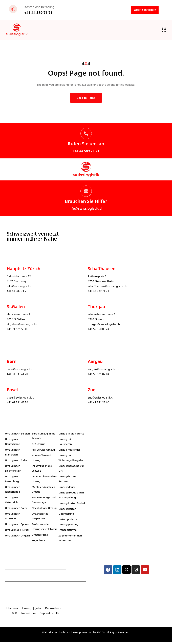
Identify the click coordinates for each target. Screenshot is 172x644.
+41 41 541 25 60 (98, 404)
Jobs (38, 610)
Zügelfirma (38, 542)
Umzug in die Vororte (71, 435)
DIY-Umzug (39, 446)
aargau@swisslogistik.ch (103, 371)
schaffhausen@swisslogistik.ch (107, 288)
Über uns (12, 610)
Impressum (29, 615)
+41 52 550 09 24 (98, 331)
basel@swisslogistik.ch (21, 399)
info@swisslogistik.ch (86, 210)
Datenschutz (53, 610)
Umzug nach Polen (16, 510)
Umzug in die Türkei (17, 532)
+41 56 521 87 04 (98, 376)
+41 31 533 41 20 (17, 376)
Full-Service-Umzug (43, 451)
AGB (15, 615)
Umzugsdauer (67, 489)
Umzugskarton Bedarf (72, 505)
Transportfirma (68, 532)
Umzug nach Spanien (18, 526)
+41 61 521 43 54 (17, 404)
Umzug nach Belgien (17, 435)
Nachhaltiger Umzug (44, 510)
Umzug (27, 610)
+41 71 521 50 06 (17, 331)
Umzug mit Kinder (69, 451)
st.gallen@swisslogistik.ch (23, 326)
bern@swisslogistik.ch (21, 371)
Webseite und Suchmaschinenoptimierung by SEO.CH (74, 634)
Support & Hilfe (50, 615)
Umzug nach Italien (17, 462)
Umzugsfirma (40, 536)
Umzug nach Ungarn (17, 537)
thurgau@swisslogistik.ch (104, 326)
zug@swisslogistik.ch (101, 399)
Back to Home (86, 100)
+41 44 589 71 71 (86, 153)
